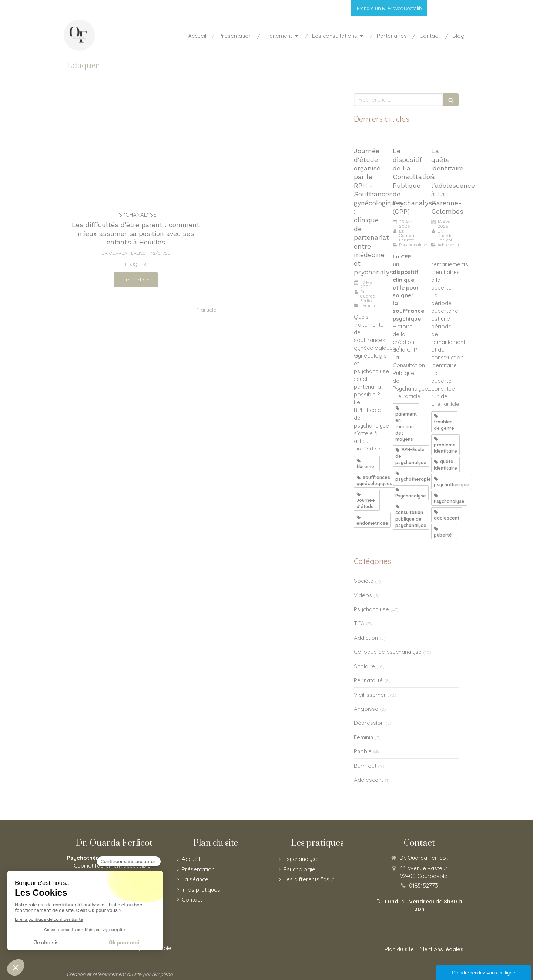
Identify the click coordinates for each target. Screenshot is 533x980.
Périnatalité (368, 680)
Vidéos (363, 595)
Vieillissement (371, 695)
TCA (359, 623)
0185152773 (423, 886)
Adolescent (368, 780)
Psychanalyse (371, 609)
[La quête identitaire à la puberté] (445, 137)
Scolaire (364, 666)
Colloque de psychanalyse (388, 652)
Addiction (366, 638)
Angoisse (366, 709)
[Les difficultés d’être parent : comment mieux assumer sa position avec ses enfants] (136, 148)
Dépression (369, 723)
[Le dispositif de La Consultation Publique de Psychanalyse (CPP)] (407, 137)
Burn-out (365, 766)
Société (364, 581)
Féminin (363, 737)
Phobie (363, 751)
